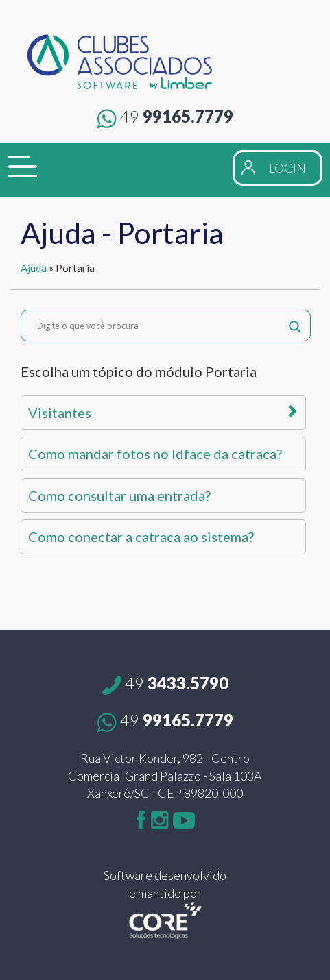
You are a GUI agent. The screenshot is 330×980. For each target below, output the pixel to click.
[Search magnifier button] (295, 326)
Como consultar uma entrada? (119, 495)
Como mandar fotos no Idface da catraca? (155, 454)
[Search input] (160, 326)
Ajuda (34, 268)
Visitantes (163, 412)
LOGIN (287, 168)
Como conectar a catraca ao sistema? (141, 537)
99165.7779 (165, 116)
